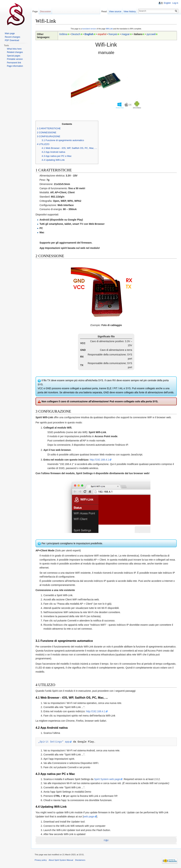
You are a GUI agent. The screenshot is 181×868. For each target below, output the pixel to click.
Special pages (14, 56)
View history (130, 11)
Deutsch (76, 34)
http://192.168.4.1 (99, 460)
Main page (10, 33)
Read (104, 11)
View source (115, 11)
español (102, 34)
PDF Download (12, 40)
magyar (126, 34)
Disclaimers (80, 860)
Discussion (45, 11)
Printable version (15, 59)
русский (151, 34)
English (89, 34)
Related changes (15, 52)
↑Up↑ (106, 840)
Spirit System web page (107, 779)
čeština (63, 34)
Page (35, 11)
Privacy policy (41, 860)
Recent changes (12, 37)
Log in (175, 3)
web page (89, 816)
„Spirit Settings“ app (54, 742)
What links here (14, 49)
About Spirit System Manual (61, 860)
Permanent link (14, 63)
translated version (89, 29)
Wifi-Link (109, 29)
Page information (15, 66)
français (113, 34)
